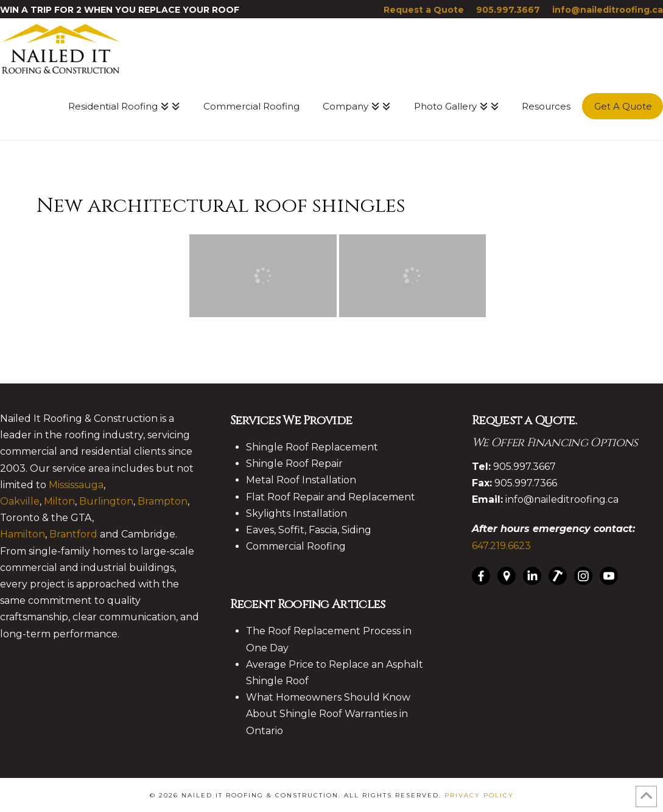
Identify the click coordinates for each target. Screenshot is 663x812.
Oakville (20, 501)
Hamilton (23, 534)
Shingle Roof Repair (294, 464)
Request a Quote (424, 10)
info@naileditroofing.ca (608, 10)
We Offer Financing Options (555, 443)
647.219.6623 (501, 546)
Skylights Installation (296, 513)
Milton (59, 501)
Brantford (73, 534)
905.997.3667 (508, 10)
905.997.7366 (526, 483)
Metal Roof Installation (301, 480)
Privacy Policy (479, 795)
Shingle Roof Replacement (312, 447)
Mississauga (76, 485)
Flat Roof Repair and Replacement (331, 497)
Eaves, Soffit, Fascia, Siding (309, 530)
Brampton (163, 501)
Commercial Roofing (296, 546)
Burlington (106, 501)
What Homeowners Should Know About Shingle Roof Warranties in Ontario (328, 714)
